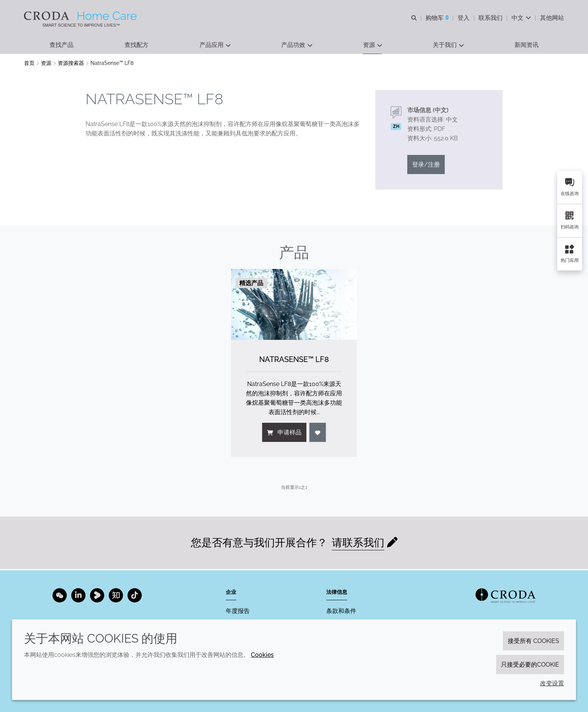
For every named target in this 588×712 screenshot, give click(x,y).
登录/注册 (426, 166)
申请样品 (284, 433)
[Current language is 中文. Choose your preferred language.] (521, 18)
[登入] (318, 433)
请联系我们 (358, 544)
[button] (61, 45)
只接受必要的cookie (530, 665)
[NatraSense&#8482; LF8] (294, 306)
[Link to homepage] (505, 596)
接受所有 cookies (533, 641)
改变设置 (552, 683)
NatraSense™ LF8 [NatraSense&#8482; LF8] (294, 361)
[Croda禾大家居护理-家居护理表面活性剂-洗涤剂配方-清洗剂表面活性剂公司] (81, 16)
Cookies (262, 655)
